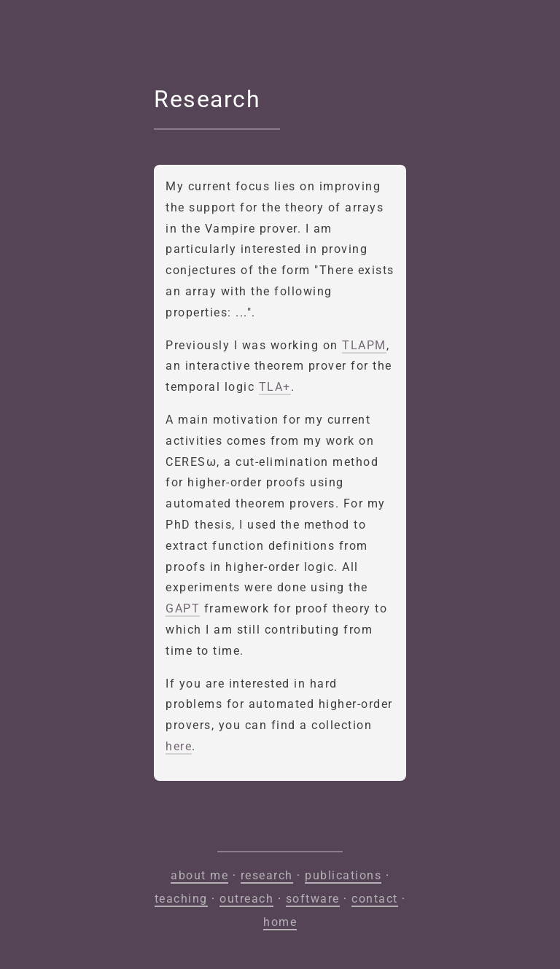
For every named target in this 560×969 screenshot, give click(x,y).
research (267, 875)
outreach (246, 899)
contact (375, 899)
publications (343, 875)
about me (199, 875)
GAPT (183, 608)
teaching (181, 899)
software (313, 899)
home (280, 922)
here (179, 746)
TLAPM (364, 345)
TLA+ (275, 387)
